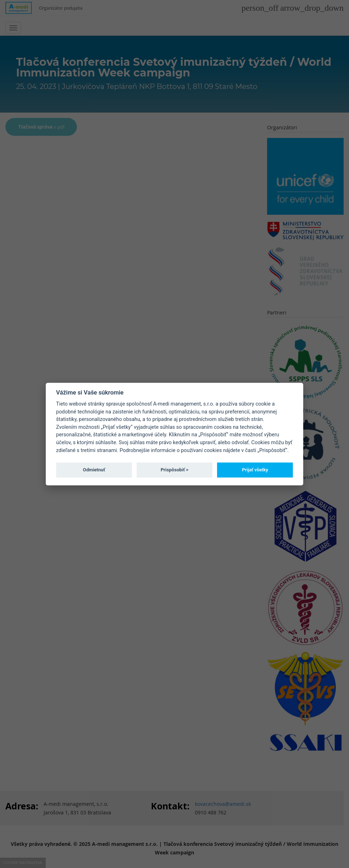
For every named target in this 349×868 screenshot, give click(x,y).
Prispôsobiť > (174, 470)
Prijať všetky (255, 470)
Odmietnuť (94, 470)
